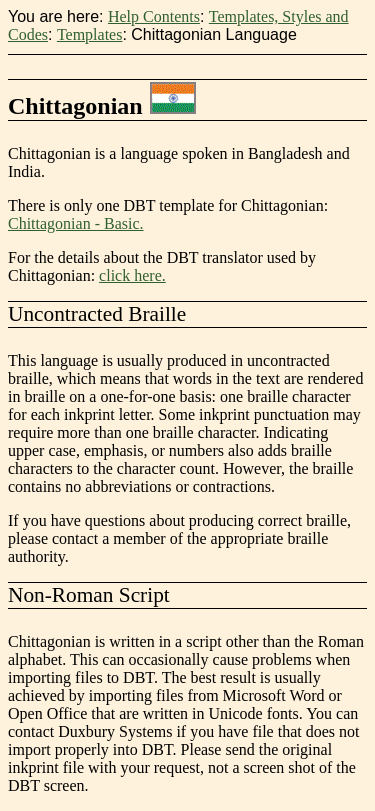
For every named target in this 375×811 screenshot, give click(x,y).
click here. (132, 275)
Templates (90, 34)
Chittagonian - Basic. (76, 223)
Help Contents (154, 16)
